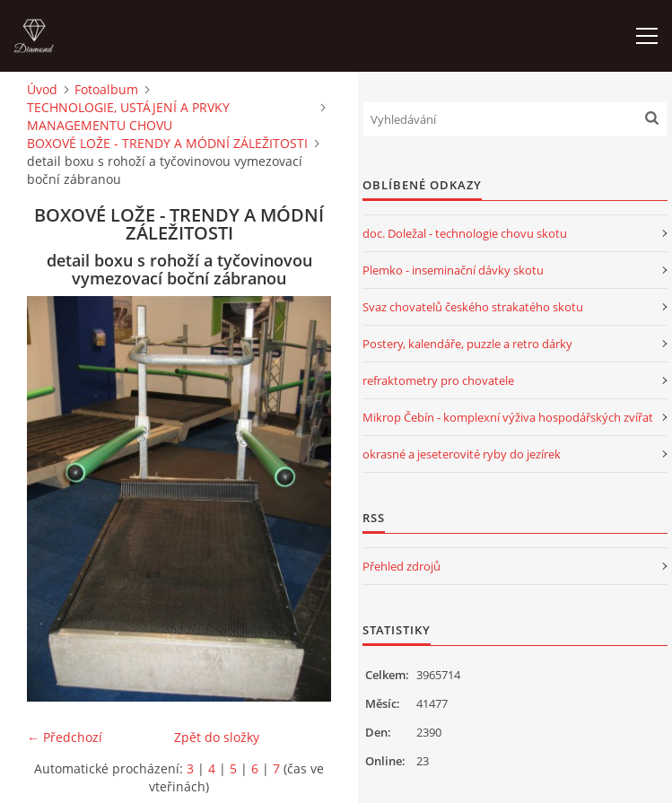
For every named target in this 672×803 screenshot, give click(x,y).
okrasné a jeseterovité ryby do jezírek (462, 454)
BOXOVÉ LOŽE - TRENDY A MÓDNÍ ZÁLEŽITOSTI (167, 143)
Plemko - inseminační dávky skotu (453, 270)
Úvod (42, 89)
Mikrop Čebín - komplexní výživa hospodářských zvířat (508, 417)
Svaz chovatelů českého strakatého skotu (473, 307)
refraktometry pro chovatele (438, 380)
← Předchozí (65, 737)
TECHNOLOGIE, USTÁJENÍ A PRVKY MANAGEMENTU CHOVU (128, 116)
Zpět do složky (217, 737)
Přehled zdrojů (401, 566)
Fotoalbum (106, 89)
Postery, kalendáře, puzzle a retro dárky (467, 344)
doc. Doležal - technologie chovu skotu (465, 233)
